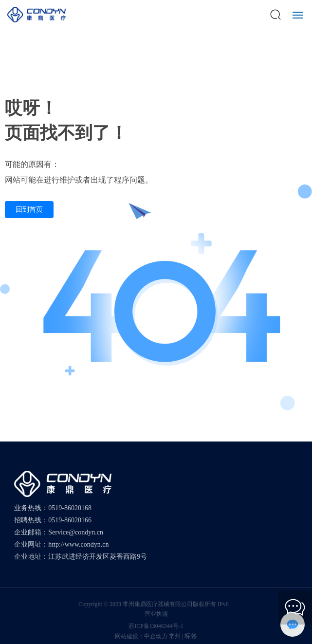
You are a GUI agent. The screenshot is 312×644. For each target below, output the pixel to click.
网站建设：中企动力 (141, 636)
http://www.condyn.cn (78, 544)
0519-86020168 (70, 508)
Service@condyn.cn (76, 532)
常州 (175, 636)
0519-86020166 (70, 520)
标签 (191, 636)
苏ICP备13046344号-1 (156, 626)
